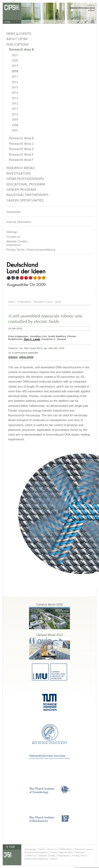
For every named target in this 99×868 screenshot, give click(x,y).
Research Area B (21, 138)
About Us (52, 849)
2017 (15, 77)
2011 (15, 109)
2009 (15, 120)
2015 (15, 87)
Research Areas (20, 168)
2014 (15, 93)
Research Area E (21, 155)
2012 (15, 104)
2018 (15, 71)
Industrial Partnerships (27, 195)
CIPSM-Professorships (25, 179)
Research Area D (21, 149)
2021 (15, 55)
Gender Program (21, 190)
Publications (17, 44)
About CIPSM (17, 39)
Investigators (18, 173)
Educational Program (26, 184)
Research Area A (21, 50)
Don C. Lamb (32, 339)
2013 (15, 98)
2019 (15, 66)
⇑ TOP (10, 847)
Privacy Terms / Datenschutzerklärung (31, 250)
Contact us (13, 237)
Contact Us (30, 856)
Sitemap (12, 232)
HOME (7, 22)
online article (26, 357)
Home (12, 302)
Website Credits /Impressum (17, 243)
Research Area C (21, 144)
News (42, 849)
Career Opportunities (25, 200)
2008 (15, 125)
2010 (15, 114)
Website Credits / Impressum (54, 856)
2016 (15, 82)
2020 (15, 61)
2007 (15, 130)
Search (54, 859)
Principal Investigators (36, 852)
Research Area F (21, 160)
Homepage (30, 849)
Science (13, 357)
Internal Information (19, 222)
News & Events (19, 34)
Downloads (13, 212)
